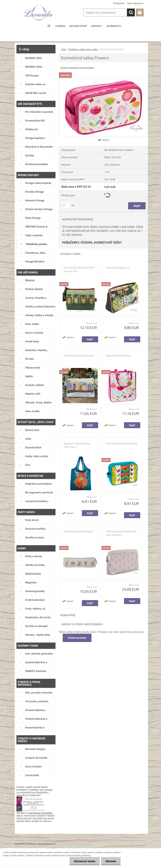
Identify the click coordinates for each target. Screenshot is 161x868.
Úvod (64, 49)
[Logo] (38, 13)
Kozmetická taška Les (117, 268)
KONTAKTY (97, 26)
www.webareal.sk (47, 844)
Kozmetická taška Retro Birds (122, 444)
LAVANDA (60, 26)
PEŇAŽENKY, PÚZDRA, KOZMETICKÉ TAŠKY (92, 242)
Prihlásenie (119, 3)
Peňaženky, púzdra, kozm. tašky (83, 49)
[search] (131, 12)
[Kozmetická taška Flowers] (103, 80)
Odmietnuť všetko (85, 861)
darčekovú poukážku (41, 813)
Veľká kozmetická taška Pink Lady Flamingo (121, 533)
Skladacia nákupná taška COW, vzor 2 (77, 445)
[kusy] (66, 205)
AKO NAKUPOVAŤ (78, 26)
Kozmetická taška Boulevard (79, 356)
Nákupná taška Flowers (119, 356)
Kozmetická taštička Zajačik (78, 532)
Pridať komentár (77, 638)
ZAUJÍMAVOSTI (114, 26)
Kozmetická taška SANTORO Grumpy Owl (79, 269)
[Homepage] (49, 26)
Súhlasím (111, 861)
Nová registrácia (135, 3)
